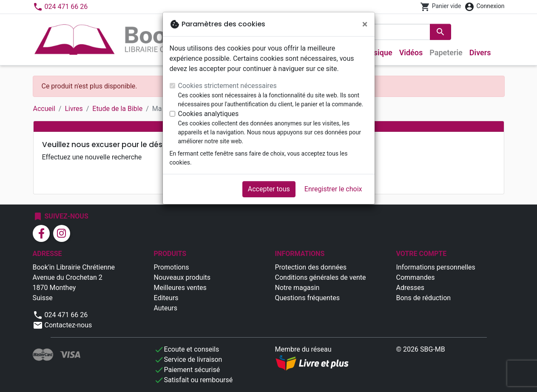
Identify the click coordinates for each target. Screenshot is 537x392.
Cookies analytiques (209, 114)
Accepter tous (269, 189)
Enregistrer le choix (333, 189)
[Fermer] (365, 24)
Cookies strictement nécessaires (227, 86)
